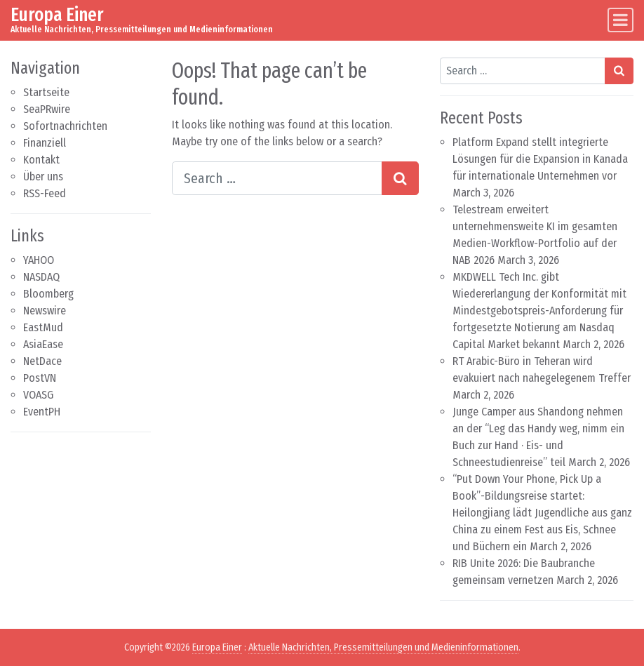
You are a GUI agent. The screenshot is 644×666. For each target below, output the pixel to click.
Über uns (43, 177)
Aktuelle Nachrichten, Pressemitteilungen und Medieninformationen (383, 647)
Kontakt (41, 160)
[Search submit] (400, 178)
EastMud (43, 327)
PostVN (40, 378)
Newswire (45, 311)
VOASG (38, 395)
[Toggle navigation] (620, 20)
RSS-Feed (45, 193)
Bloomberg (48, 294)
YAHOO (39, 260)
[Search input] (277, 178)
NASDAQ (41, 277)
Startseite (46, 92)
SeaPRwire (47, 109)
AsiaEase (43, 344)
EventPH (42, 412)
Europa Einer (57, 15)
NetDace (42, 361)
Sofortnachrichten (65, 126)
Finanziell (45, 143)
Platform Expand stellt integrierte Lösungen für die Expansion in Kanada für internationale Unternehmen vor (540, 159)
